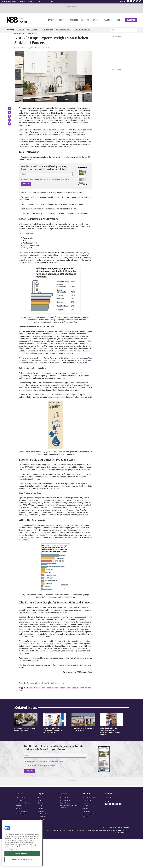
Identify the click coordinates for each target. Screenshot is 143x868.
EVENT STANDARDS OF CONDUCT (92, 837)
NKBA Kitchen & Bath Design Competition (69, 813)
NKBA (51, 2)
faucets (49, 694)
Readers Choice (65, 804)
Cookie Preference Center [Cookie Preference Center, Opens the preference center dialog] (22, 859)
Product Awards (65, 807)
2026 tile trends (48, 30)
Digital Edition (87, 807)
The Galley (83, 369)
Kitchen (42, 694)
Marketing (41, 817)
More (118, 20)
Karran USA (84, 521)
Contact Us (108, 804)
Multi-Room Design (44, 820)
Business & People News (25, 40)
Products (85, 20)
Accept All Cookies (22, 854)
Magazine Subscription (89, 804)
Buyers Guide (86, 817)
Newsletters (86, 823)
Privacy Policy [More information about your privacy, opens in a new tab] (13, 849)
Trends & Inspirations (56, 689)
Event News (19, 812)
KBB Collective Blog (21, 817)
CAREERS (56, 837)
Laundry (40, 815)
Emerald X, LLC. (113, 834)
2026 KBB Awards (33, 30)
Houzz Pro (20, 30)
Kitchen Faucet (58, 694)
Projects (74, 20)
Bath (39, 804)
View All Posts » (20, 804)
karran (31, 694)
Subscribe (131, 20)
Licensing (31, 2)
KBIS (39, 2)
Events (96, 20)
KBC (45, 2)
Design (40, 812)
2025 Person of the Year (83, 30)
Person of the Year (65, 809)
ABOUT (49, 837)
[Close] (40, 823)
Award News (19, 807)
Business (41, 809)
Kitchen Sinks (82, 694)
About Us (85, 809)
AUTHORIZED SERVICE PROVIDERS (70, 837)
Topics (62, 20)
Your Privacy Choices (110, 837)
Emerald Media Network (9, 2)
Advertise (22, 2)
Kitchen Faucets (70, 694)
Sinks (36, 694)
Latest (51, 20)
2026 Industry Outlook (64, 30)
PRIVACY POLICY (123, 839)
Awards (107, 20)
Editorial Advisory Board (90, 820)
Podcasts (18, 815)
